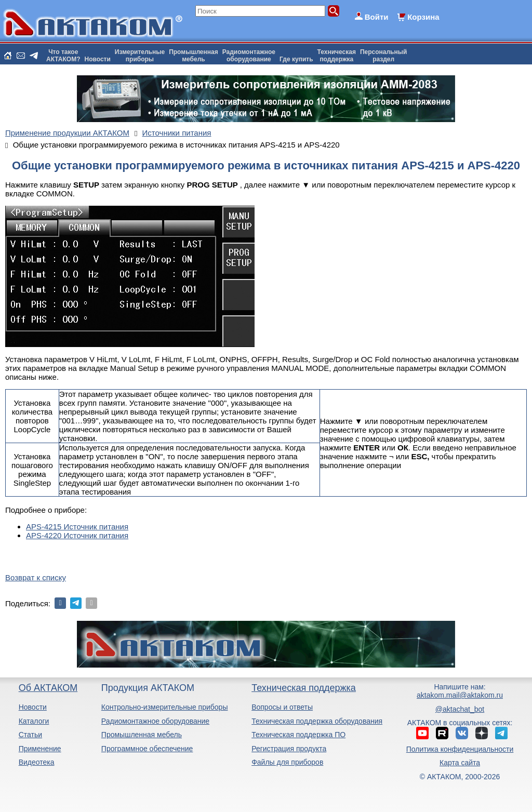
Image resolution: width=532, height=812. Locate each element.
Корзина (423, 17)
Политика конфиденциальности (460, 749)
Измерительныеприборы (140, 56)
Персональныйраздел (383, 56)
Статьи (30, 735)
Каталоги (34, 721)
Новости (98, 59)
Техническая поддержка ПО (298, 735)
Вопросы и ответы (282, 707)
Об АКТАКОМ (48, 688)
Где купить (296, 59)
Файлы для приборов (287, 762)
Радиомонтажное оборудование (155, 721)
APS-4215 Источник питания (77, 527)
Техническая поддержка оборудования (317, 721)
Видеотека (37, 762)
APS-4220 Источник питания (77, 535)
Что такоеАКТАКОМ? (63, 56)
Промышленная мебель (142, 735)
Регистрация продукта (289, 749)
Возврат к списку (36, 577)
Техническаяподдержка (337, 56)
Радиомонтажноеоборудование (249, 56)
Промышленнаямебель (194, 56)
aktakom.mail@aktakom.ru (460, 695)
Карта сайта (460, 763)
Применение (40, 749)
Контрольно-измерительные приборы (165, 707)
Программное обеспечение (147, 749)
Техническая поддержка (304, 688)
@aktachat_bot (460, 709)
